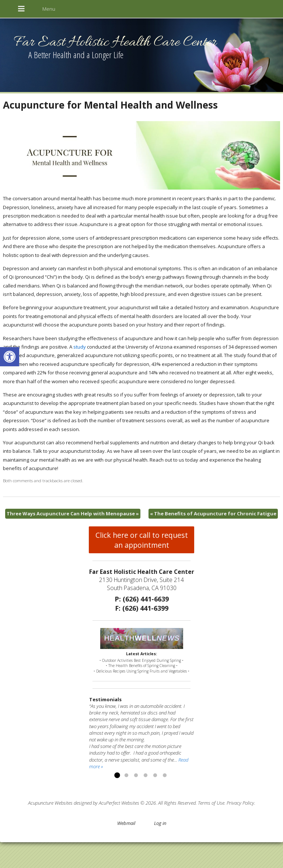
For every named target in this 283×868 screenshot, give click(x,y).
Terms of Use (211, 803)
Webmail (126, 823)
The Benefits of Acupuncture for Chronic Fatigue (213, 514)
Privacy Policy (240, 803)
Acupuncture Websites (50, 803)
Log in (160, 823)
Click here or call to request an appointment (142, 540)
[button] (10, 357)
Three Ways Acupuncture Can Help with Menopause (73, 514)
